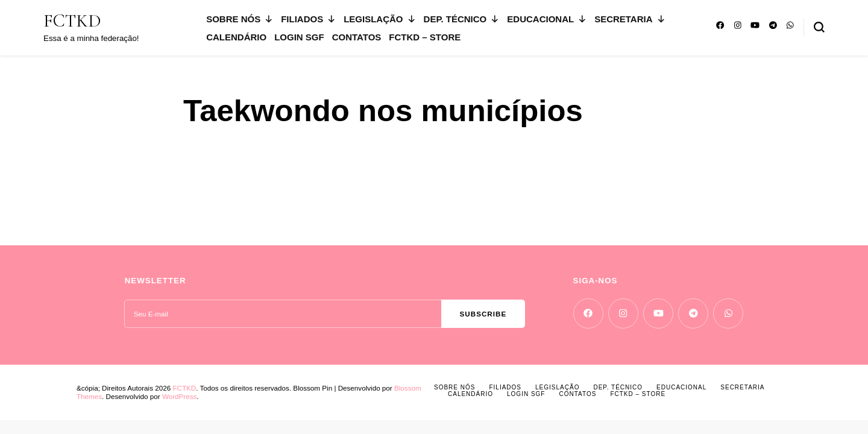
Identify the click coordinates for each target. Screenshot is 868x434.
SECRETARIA (630, 19)
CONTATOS (357, 37)
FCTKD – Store (425, 37)
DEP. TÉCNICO (462, 19)
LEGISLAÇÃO (379, 19)
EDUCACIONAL (547, 19)
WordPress (179, 396)
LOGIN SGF (299, 37)
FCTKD (72, 21)
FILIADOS (308, 19)
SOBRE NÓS (240, 19)
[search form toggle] (819, 27)
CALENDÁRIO (236, 37)
